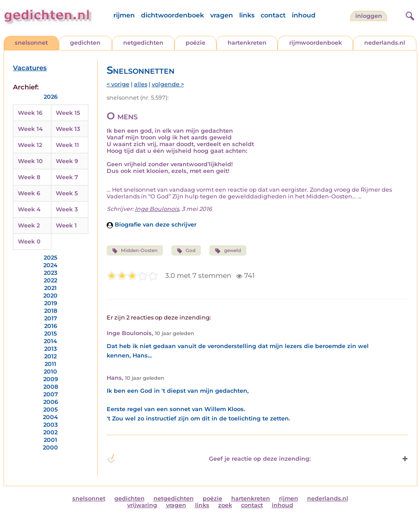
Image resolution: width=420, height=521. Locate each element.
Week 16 (30, 113)
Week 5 (67, 193)
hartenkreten (247, 43)
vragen (222, 15)
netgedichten (143, 43)
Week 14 (30, 129)
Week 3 (67, 209)
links (247, 15)
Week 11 (67, 145)
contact (273, 15)
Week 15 (68, 113)
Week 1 (66, 225)
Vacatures (30, 68)
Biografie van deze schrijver (152, 225)
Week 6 (29, 193)
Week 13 (68, 129)
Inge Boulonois (157, 209)
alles (141, 84)
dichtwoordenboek (173, 15)
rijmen (124, 15)
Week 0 (29, 242)
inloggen (369, 16)
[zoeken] (409, 15)
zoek (225, 505)
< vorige (118, 84)
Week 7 (67, 177)
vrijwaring (142, 505)
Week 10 (30, 161)
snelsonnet (31, 43)
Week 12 (30, 145)
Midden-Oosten (135, 251)
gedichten (85, 43)
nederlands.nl (385, 43)
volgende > (168, 84)
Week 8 (29, 177)
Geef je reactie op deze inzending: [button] (209, 458)
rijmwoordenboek (316, 43)
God (186, 251)
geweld (228, 251)
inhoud (304, 15)
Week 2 (29, 225)
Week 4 (29, 209)
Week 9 (67, 161)
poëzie (195, 43)
